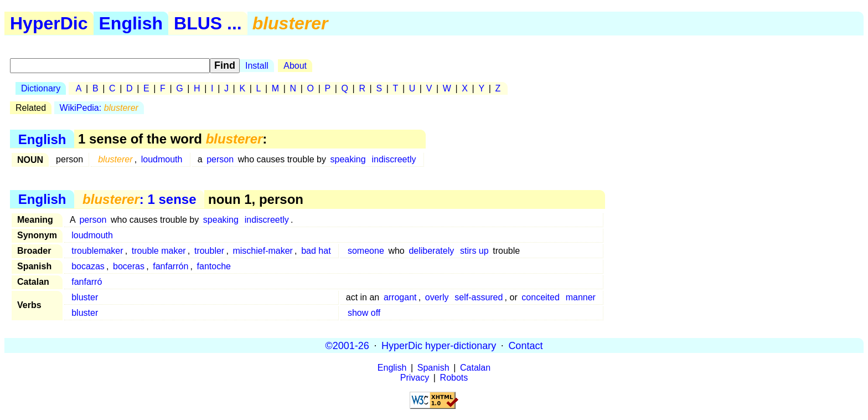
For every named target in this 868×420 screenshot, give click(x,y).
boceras (129, 266)
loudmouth (162, 159)
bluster (85, 297)
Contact (525, 345)
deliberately (431, 251)
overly (437, 297)
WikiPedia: (99, 108)
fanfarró (87, 282)
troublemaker (97, 251)
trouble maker (159, 251)
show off (364, 313)
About (295, 66)
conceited (541, 297)
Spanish (433, 368)
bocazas (88, 266)
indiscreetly (394, 159)
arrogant (400, 297)
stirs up (474, 251)
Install (257, 66)
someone (366, 251)
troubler (209, 251)
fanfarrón (170, 266)
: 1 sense (139, 199)
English (131, 23)
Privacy (415, 378)
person (220, 159)
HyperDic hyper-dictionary (439, 345)
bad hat (316, 251)
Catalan (475, 368)
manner (581, 297)
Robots (454, 378)
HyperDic (49, 23)
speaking (348, 159)
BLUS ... (208, 23)
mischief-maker (262, 251)
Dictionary (41, 88)
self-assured (479, 297)
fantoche (214, 266)
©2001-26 (347, 345)
